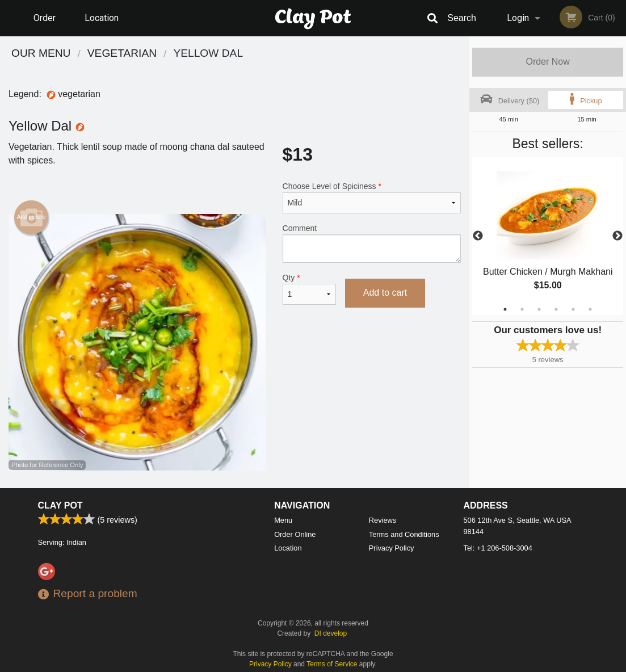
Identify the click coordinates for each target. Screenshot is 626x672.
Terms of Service (332, 664)
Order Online (46, 24)
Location (102, 18)
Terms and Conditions (404, 534)
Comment (372, 243)
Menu (283, 520)
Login (518, 18)
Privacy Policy (392, 548)
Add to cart (385, 293)
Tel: (498, 548)
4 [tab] (556, 309)
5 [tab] (573, 309)
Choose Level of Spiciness (372, 198)
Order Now (547, 62)
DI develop (331, 633)
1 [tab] (505, 309)
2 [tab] (522, 309)
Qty (309, 289)
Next (617, 236)
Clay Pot (60, 505)
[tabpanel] (548, 236)
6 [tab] (590, 309)
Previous (478, 236)
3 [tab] (539, 309)
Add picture (31, 217)
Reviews (383, 520)
